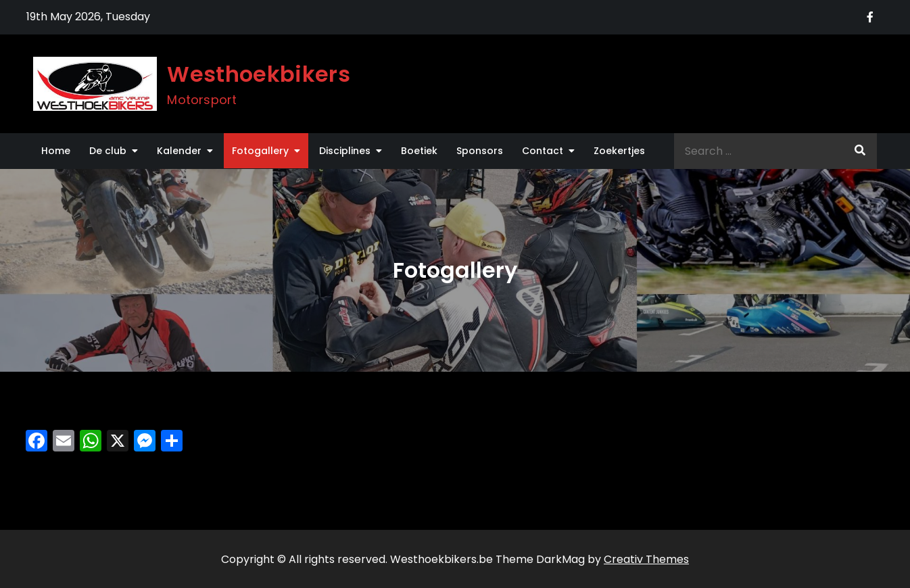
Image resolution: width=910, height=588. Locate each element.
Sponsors (480, 151)
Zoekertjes (619, 151)
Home (56, 151)
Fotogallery (260, 151)
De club (108, 151)
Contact (543, 151)
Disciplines (345, 151)
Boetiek (419, 151)
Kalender (179, 151)
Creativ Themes (646, 559)
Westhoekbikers (258, 74)
